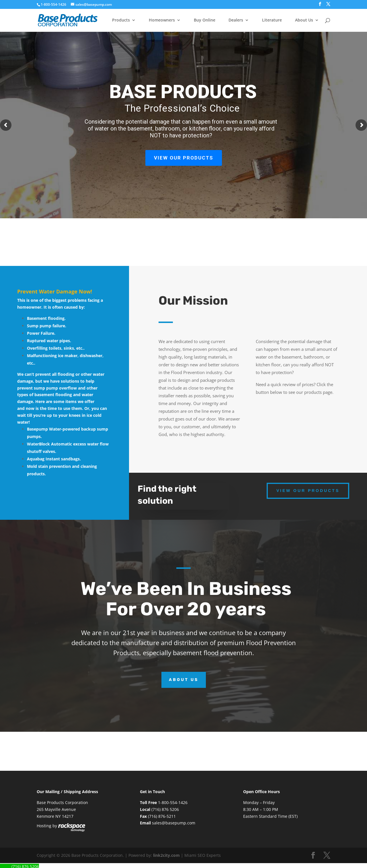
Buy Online (205, 20)
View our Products (308, 491)
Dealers (236, 20)
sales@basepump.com (174, 823)
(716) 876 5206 (165, 809)
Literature (272, 20)
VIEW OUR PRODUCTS (184, 158)
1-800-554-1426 (54, 4)
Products (121, 20)
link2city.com (166, 855)
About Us (304, 20)
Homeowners (162, 20)
